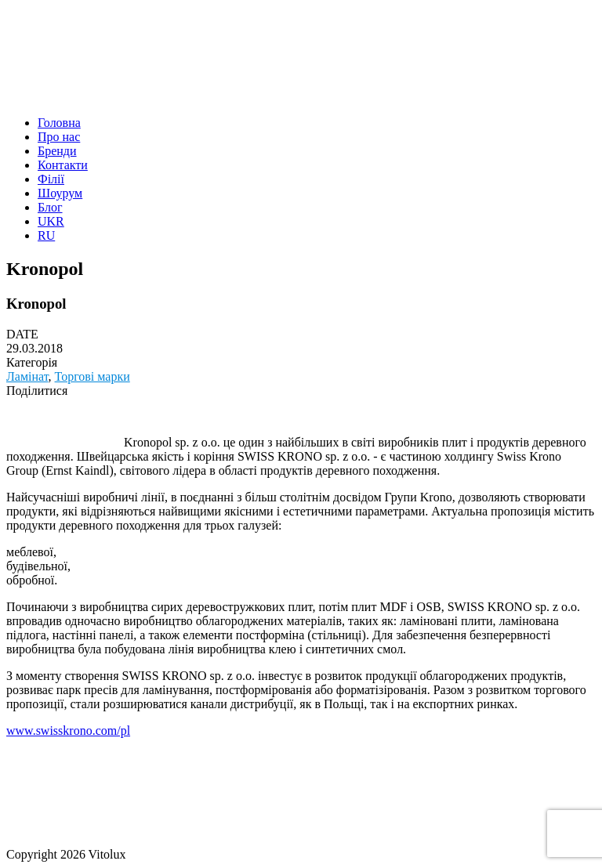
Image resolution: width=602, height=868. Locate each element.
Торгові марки (92, 376)
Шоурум (60, 193)
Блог (50, 207)
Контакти (63, 165)
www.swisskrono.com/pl (68, 731)
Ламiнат (27, 376)
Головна (59, 123)
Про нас (59, 137)
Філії (51, 179)
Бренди (57, 151)
